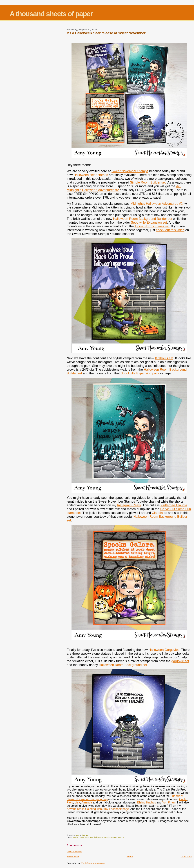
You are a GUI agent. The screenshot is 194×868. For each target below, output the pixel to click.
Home (130, 857)
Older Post (186, 857)
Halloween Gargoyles (164, 650)
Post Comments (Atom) (93, 863)
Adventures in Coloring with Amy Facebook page (98, 809)
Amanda (87, 802)
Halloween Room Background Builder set (142, 219)
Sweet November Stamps (130, 171)
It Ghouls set (164, 358)
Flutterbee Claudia (174, 505)
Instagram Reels (129, 505)
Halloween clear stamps (91, 175)
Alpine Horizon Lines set (152, 226)
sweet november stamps (114, 837)
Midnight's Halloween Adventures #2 (157, 204)
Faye (70, 802)
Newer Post (73, 857)
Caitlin (183, 799)
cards (76, 837)
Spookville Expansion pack (140, 373)
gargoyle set (180, 661)
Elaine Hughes (147, 802)
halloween (98, 837)
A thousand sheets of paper (51, 14)
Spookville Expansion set (149, 223)
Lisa (77, 802)
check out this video (170, 230)
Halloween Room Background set (123, 665)
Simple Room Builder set (148, 182)
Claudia (157, 513)
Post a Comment (74, 852)
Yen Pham (169, 802)
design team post (86, 837)
